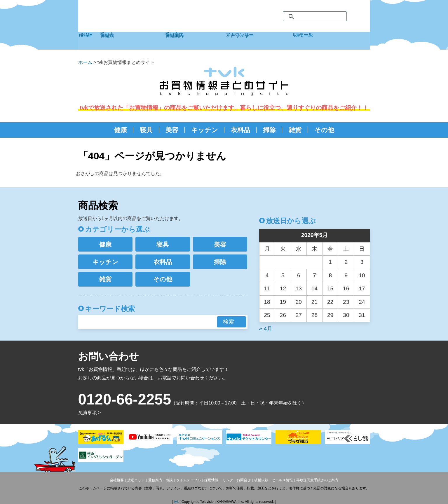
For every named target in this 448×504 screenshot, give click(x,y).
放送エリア (136, 480)
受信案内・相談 (161, 480)
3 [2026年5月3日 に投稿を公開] (362, 262)
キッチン (205, 130)
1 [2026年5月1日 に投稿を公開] (330, 262)
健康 (121, 130)
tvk (177, 502)
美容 (172, 130)
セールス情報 (282, 480)
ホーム (85, 62)
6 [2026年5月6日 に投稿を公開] (299, 275)
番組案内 (195, 41)
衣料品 (240, 130)
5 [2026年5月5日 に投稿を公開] (283, 275)
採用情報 (211, 480)
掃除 (269, 130)
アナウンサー (259, 41)
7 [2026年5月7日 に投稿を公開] (314, 275)
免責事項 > (90, 413)
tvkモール (331, 41)
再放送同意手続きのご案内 (317, 480)
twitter (365, 16)
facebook (353, 16)
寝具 (146, 130)
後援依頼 (261, 480)
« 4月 (266, 329)
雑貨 (295, 130)
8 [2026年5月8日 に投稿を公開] (330, 275)
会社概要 (117, 480)
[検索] (321, 17)
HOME (89, 41)
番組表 (132, 41)
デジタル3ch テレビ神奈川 (118, 18)
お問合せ (244, 480)
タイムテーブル (189, 480)
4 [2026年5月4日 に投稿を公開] (267, 275)
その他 (324, 130)
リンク (228, 480)
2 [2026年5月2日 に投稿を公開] (346, 262)
